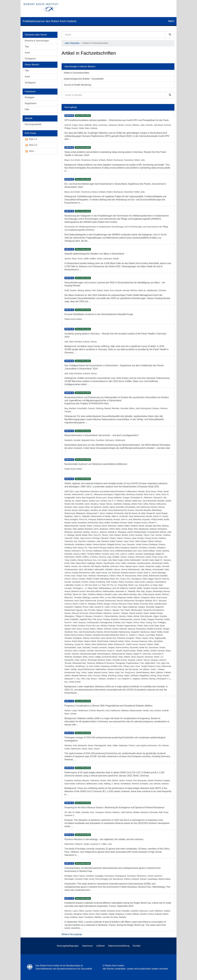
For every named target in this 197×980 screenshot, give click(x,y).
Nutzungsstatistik (33, 124)
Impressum (87, 946)
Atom (29, 151)
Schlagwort (30, 59)
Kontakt (137, 946)
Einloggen (30, 97)
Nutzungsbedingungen (68, 946)
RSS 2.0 (31, 145)
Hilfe (27, 109)
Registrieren (31, 103)
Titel (27, 47)
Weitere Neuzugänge (72, 934)
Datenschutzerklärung (119, 946)
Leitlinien (100, 946)
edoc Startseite (72, 43)
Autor (27, 53)
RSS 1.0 (31, 139)
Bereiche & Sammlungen (37, 41)
